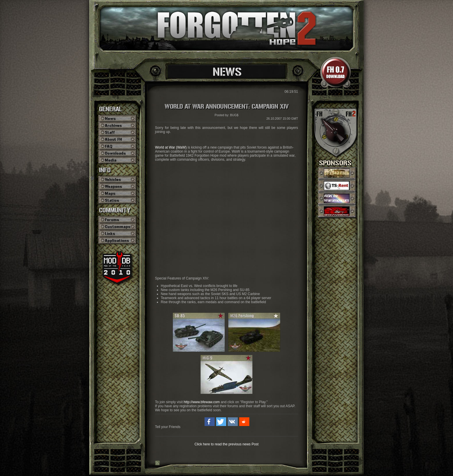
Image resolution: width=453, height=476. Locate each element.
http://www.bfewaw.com (202, 402)
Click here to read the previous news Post (226, 444)
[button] (210, 422)
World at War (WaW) (171, 147)
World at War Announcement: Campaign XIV (227, 107)
